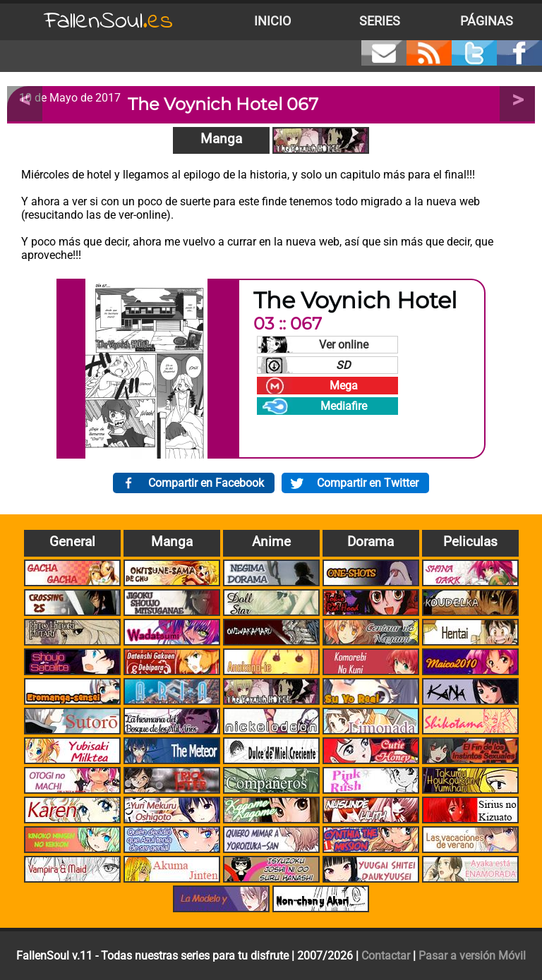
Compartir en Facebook (206, 483)
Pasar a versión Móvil (472, 956)
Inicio (272, 21)
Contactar (386, 956)
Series (380, 21)
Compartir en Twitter (368, 483)
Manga (221, 139)
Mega (344, 386)
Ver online (344, 345)
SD (343, 365)
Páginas (487, 21)
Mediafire (344, 406)
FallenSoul (109, 22)
